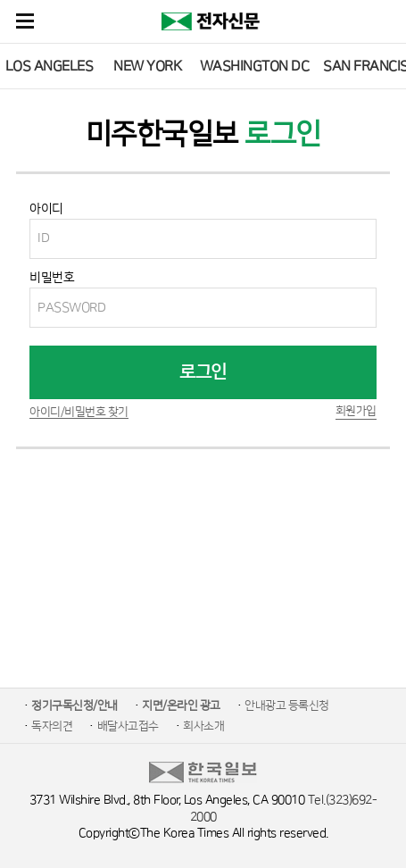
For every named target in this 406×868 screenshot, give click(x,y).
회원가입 (356, 411)
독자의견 (52, 726)
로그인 (203, 372)
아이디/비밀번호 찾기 (79, 412)
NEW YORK (147, 66)
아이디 (46, 209)
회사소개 (203, 726)
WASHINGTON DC (255, 66)
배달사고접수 (128, 726)
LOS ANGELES (50, 66)
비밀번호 (52, 278)
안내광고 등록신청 (287, 705)
